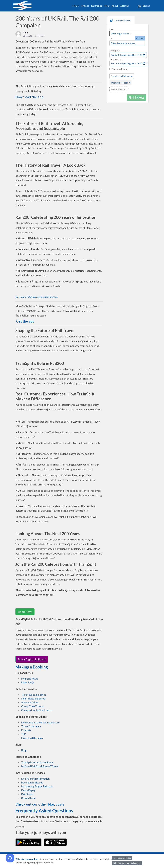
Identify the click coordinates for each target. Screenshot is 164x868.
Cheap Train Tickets (32, 706)
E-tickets (26, 730)
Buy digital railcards (32, 782)
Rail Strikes (97, 6)
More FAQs (28, 682)
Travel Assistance (31, 726)
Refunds (85, 6)
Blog (24, 750)
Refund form (28, 798)
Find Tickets (136, 97)
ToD (24, 734)
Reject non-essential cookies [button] (127, 863)
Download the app (29, 97)
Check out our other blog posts (40, 804)
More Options (118, 89)
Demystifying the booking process (40, 722)
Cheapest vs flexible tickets (36, 710)
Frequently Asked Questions (44, 811)
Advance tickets (30, 702)
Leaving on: (115, 50)
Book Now (25, 612)
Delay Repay (28, 790)
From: (112, 29)
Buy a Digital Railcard (32, 659)
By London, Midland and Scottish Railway (37, 297)
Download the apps (32, 738)
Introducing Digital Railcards (37, 786)
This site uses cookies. (27, 859)
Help (107, 6)
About (115, 6)
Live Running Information (35, 779)
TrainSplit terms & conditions (37, 762)
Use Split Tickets (119, 83)
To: (111, 39)
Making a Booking (32, 667)
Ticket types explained (34, 695)
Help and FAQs (30, 679)
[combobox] (127, 33)
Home (75, 6)
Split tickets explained (33, 698)
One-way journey (119, 69)
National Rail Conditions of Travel (40, 766)
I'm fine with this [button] (122, 858)
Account (124, 6)
